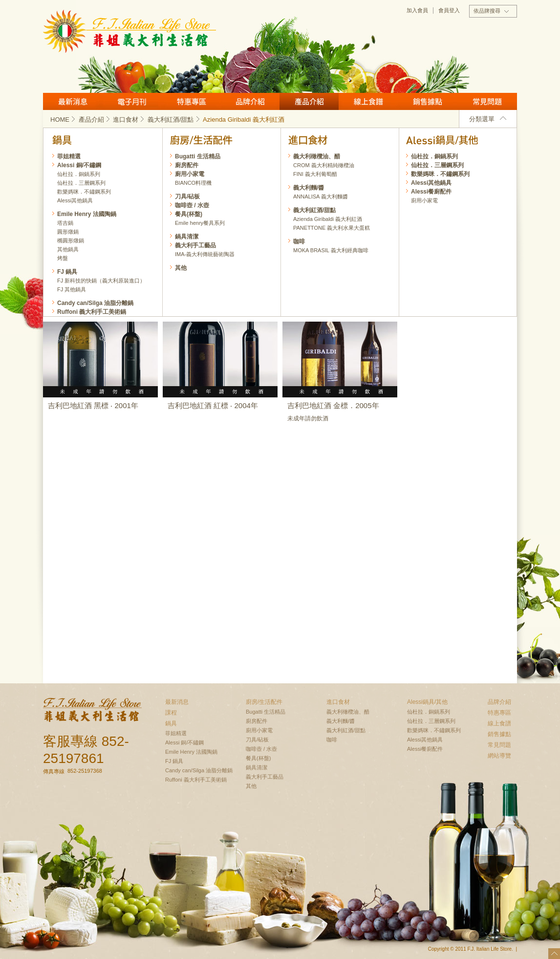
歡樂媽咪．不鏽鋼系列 (440, 174)
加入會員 (417, 10)
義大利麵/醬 (309, 188)
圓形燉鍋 (68, 232)
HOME (64, 120)
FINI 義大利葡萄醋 (315, 174)
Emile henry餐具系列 (200, 223)
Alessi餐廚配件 (431, 192)
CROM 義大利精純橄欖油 (324, 165)
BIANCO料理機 (193, 183)
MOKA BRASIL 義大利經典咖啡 (331, 250)
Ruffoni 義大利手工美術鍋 (92, 312)
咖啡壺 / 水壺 (192, 205)
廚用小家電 (424, 200)
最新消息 (73, 101)
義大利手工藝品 (195, 245)
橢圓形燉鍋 (71, 240)
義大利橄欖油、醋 (317, 156)
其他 (181, 268)
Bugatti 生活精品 (198, 156)
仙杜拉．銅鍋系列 (434, 156)
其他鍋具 (68, 249)
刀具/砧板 (187, 196)
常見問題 (487, 101)
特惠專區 (191, 101)
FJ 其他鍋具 (72, 289)
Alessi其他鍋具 (431, 183)
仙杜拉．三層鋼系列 (437, 165)
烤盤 (63, 258)
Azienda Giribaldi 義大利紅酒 (328, 219)
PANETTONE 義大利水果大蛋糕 (332, 228)
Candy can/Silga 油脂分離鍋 (95, 303)
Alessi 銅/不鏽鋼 (79, 165)
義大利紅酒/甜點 (174, 120)
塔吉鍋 (65, 223)
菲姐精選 (69, 156)
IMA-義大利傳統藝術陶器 (205, 254)
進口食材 (129, 120)
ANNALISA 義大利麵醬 (321, 196)
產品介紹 (309, 101)
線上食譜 (368, 101)
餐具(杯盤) (189, 214)
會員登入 (449, 10)
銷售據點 (428, 101)
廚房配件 (187, 165)
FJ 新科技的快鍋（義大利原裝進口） (101, 281)
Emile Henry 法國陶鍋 (87, 214)
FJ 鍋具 (67, 272)
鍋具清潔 (187, 237)
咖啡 (299, 241)
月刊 (132, 101)
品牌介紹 (250, 101)
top (554, 954)
